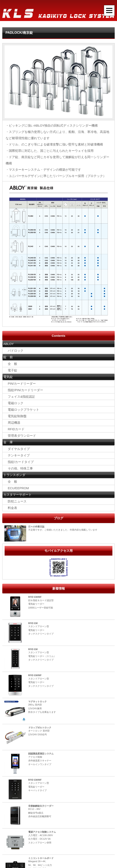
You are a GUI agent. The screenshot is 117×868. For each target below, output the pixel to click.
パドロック (14, 351)
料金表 (11, 508)
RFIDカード (15, 429)
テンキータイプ (17, 456)
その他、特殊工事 (19, 469)
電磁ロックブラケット (22, 410)
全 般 (11, 364)
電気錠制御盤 (17, 416)
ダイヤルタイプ (17, 449)
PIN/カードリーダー (20, 384)
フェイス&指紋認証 (20, 397)
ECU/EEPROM (17, 488)
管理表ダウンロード (20, 436)
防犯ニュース (16, 502)
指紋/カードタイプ (19, 462)
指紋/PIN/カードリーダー (24, 390)
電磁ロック (14, 403)
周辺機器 (14, 423)
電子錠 (11, 370)
